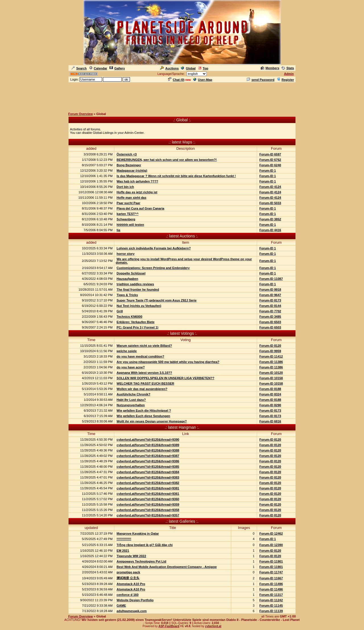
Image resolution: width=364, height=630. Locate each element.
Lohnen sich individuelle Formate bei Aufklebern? (154, 248)
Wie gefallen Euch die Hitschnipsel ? (144, 411)
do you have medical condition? (140, 356)
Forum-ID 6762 (270, 160)
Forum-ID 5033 (270, 203)
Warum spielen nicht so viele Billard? (144, 346)
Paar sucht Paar (128, 203)
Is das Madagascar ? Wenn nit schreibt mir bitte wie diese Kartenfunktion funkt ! (176, 176)
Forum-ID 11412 (271, 356)
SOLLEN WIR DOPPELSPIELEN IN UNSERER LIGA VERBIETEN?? (166, 378)
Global (188, 68)
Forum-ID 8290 (270, 405)
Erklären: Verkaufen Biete (136, 322)
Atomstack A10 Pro (131, 584)
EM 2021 (123, 551)
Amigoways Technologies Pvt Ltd (141, 561)
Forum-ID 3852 (270, 219)
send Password (260, 80)
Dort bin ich (125, 187)
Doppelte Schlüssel (131, 273)
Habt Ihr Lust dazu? (131, 400)
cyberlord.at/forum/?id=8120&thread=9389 (148, 445)
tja (118, 230)
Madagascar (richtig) (132, 171)
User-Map (203, 80)
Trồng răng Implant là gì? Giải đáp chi (145, 545)
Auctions (169, 68)
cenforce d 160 (128, 595)
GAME (121, 606)
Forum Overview (80, 114)
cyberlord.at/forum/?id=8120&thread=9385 (148, 467)
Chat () (176, 80)
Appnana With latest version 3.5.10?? (144, 373)
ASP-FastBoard (169, 626)
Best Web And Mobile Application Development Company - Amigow (167, 567)
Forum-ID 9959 (270, 351)
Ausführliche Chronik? (134, 394)
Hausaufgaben (127, 279)
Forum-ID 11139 (271, 611)
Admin (289, 74)
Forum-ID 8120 (270, 346)
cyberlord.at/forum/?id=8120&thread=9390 (148, 440)
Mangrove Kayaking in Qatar (138, 533)
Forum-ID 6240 (270, 165)
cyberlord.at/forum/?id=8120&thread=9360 (148, 499)
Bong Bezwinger (129, 165)
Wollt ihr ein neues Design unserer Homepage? (152, 421)
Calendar (98, 68)
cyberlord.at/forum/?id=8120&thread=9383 (148, 477)
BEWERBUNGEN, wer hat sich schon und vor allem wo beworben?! (167, 160)
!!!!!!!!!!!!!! (124, 539)
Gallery (117, 68)
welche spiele (127, 351)
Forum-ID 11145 (271, 606)
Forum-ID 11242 (271, 600)
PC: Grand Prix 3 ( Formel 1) (137, 327)
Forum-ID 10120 (271, 373)
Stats (288, 68)
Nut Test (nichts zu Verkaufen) (139, 306)
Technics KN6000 (129, 317)
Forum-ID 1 (268, 171)
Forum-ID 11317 (271, 595)
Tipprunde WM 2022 (131, 556)
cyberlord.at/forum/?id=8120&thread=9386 (148, 461)
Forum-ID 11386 (271, 362)
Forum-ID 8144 (270, 306)
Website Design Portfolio (135, 600)
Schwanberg (126, 219)
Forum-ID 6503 (270, 322)
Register (285, 80)
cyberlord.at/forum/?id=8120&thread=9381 (148, 488)
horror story (126, 254)
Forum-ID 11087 (271, 279)
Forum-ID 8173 (270, 300)
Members (270, 68)
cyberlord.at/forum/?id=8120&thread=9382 (148, 483)
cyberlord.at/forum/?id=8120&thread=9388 (148, 450)
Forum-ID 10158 (271, 378)
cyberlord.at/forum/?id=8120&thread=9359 (148, 504)
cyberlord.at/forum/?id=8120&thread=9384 (148, 472)
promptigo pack (128, 572)
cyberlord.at (213, 626)
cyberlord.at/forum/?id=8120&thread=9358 (148, 510)
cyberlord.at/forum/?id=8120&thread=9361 (148, 494)
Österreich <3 (127, 154)
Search (79, 68)
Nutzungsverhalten (131, 405)
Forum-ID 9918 (270, 290)
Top (203, 68)
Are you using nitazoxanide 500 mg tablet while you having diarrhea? (168, 362)
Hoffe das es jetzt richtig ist (137, 192)
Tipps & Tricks (127, 295)
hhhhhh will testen (130, 225)
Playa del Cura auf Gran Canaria (140, 208)
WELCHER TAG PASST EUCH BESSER (145, 383)
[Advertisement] (182, 96)
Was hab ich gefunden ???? (137, 181)
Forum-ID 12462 (271, 533)
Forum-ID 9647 (270, 295)
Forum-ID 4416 (270, 230)
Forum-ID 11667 (271, 578)
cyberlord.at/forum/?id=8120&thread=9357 (148, 515)
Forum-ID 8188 (270, 389)
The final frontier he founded (138, 290)
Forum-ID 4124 (270, 187)
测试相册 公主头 (128, 578)
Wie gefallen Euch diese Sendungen (143, 416)
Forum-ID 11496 (271, 584)
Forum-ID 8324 (270, 394)
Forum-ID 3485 (270, 317)
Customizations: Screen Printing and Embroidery (153, 268)
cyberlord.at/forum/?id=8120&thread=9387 (148, 456)
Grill (120, 311)
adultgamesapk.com (132, 611)
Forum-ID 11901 (271, 561)
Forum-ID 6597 (270, 154)
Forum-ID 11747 (271, 572)
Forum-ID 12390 (271, 545)
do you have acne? (131, 367)
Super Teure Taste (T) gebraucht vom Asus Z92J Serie (157, 300)
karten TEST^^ (128, 214)
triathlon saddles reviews (135, 284)
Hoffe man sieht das (132, 198)
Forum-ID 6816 (270, 421)
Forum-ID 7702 (270, 311)
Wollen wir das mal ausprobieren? (142, 389)
